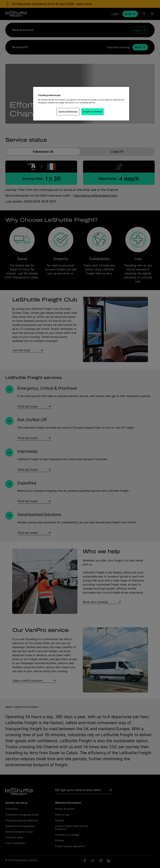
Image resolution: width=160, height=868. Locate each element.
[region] (81, 104)
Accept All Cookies (92, 112)
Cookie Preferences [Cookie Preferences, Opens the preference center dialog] (68, 111)
